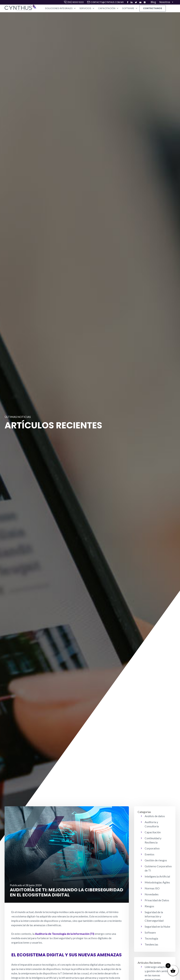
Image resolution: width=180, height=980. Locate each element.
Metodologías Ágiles (157, 882)
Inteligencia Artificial (157, 876)
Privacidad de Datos (157, 900)
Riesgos (149, 906)
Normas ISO (152, 888)
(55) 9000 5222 (75, 2)
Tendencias (151, 944)
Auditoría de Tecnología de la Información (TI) (65, 934)
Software (130, 8)
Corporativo (152, 848)
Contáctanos (153, 8)
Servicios (87, 8)
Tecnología (151, 938)
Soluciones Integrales (60, 8)
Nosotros (167, 2)
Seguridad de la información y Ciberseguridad (154, 916)
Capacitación (108, 8)
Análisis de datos (155, 816)
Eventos (150, 854)
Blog (153, 2)
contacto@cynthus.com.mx (107, 2)
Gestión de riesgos (156, 860)
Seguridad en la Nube (157, 926)
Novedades (152, 894)
